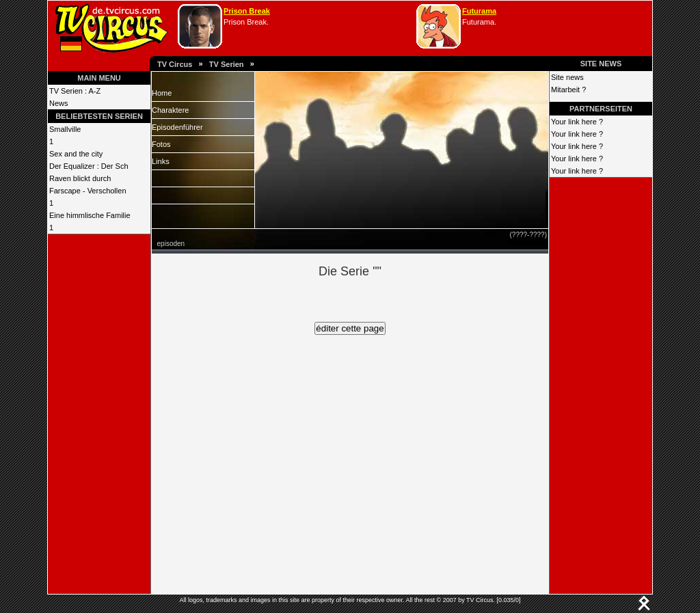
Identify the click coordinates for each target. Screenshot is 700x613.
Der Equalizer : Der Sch (89, 166)
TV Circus (175, 64)
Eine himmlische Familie (90, 215)
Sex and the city (76, 154)
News (59, 103)
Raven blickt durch (80, 178)
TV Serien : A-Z (75, 91)
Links (161, 161)
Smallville (65, 129)
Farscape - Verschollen (88, 191)
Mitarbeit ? (568, 90)
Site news (567, 77)
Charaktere (170, 110)
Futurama (479, 11)
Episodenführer (177, 127)
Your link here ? (577, 122)
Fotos (161, 144)
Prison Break (247, 11)
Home (162, 93)
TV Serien (227, 64)
